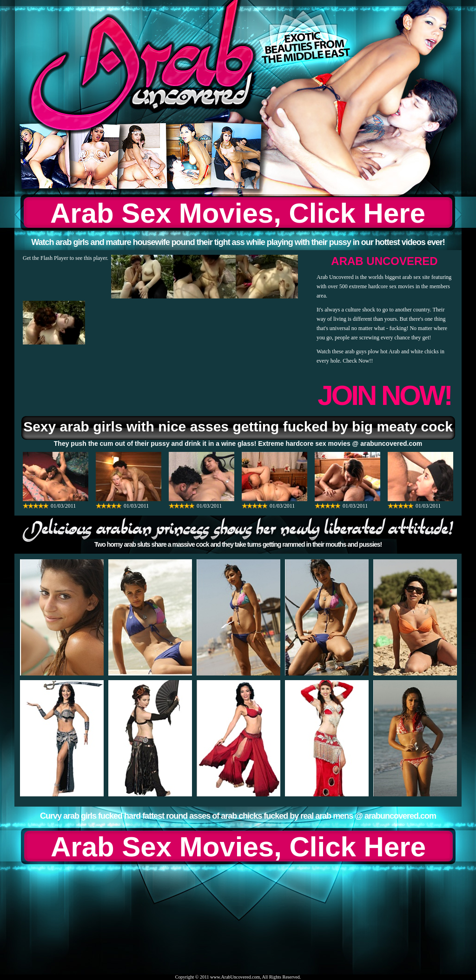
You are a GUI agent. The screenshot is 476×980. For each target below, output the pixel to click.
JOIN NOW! (384, 395)
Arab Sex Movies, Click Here (238, 213)
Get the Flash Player (46, 258)
